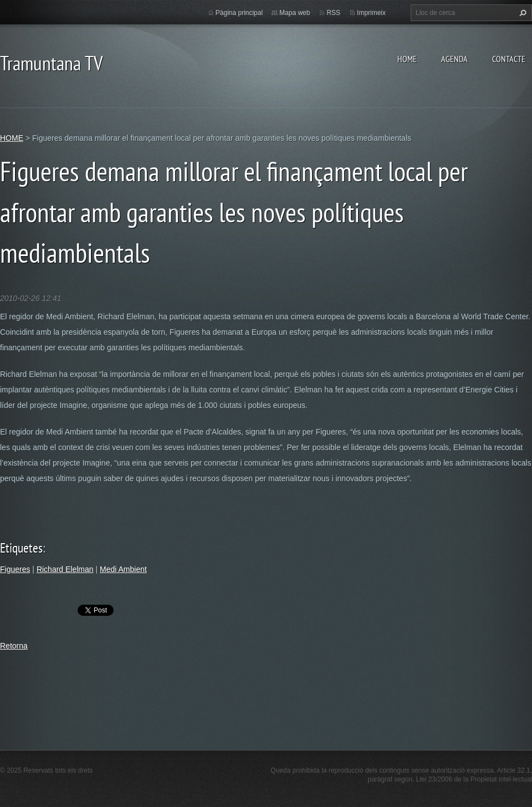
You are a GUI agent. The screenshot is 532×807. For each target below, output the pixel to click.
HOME (407, 59)
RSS (333, 13)
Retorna (14, 646)
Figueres (15, 569)
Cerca (521, 13)
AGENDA (454, 59)
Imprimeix (371, 13)
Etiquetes (21, 548)
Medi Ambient (123, 569)
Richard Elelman (65, 569)
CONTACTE (509, 59)
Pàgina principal (239, 13)
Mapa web (295, 13)
